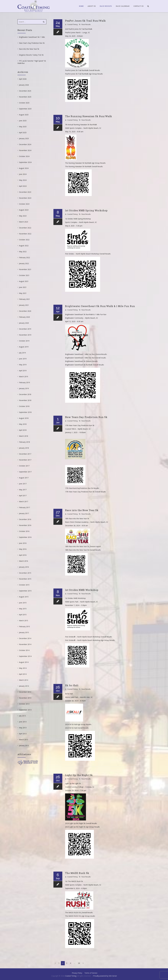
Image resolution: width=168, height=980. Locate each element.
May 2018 (23, 424)
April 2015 (23, 615)
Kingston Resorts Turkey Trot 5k (31, 55)
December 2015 (25, 573)
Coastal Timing (72, 24)
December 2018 (25, 394)
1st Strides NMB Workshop (82, 590)
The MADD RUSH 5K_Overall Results (79, 912)
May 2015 (23, 609)
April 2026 (23, 79)
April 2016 (23, 555)
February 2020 (24, 317)
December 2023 (25, 192)
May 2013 (23, 728)
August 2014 (24, 662)
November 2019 (25, 335)
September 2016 (25, 537)
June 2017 (23, 484)
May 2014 (23, 668)
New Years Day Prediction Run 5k (86, 417)
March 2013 (24, 740)
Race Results (106, 6)
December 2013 (25, 692)
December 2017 (25, 454)
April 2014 (23, 674)
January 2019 (24, 388)
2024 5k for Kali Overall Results (77, 728)
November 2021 (25, 269)
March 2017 (24, 501)
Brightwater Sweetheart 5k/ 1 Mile (32, 37)
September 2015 (25, 591)
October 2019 (24, 341)
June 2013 (23, 722)
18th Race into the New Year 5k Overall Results (83, 550)
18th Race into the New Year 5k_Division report (83, 546)
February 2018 (24, 442)
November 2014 (25, 644)
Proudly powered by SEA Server (105, 976)
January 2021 (24, 305)
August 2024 (24, 168)
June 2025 (23, 121)
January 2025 (24, 138)
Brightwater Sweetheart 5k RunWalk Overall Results (85, 365)
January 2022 (24, 263)
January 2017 (24, 513)
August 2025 (24, 115)
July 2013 (22, 716)
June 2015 (23, 603)
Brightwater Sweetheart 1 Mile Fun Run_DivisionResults (86, 354)
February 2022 (24, 257)
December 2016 (25, 519)
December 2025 (25, 91)
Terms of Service (91, 973)
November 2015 (25, 579)
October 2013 (24, 704)
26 (79, 963)
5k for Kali (72, 685)
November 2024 (25, 150)
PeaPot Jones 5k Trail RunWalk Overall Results (83, 70)
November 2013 (25, 698)
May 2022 (23, 252)
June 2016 (23, 543)
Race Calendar (123, 6)
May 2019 (23, 365)
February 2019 (24, 382)
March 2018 (24, 436)
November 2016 (25, 525)
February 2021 (24, 299)
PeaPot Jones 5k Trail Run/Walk (85, 21)
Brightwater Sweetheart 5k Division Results (81, 361)
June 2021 (23, 287)
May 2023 (23, 216)
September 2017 (25, 472)
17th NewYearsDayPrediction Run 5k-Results (82, 488)
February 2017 (24, 507)
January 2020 (24, 323)
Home (81, 6)
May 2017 (23, 490)
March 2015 (24, 621)
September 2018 (25, 412)
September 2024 (25, 162)
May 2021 (23, 293)
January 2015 (24, 632)
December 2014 (25, 638)
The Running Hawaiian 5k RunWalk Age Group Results (85, 163)
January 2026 (24, 85)
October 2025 (24, 103)
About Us (92, 6)
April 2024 (23, 186)
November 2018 (25, 400)
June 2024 (23, 174)
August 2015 (24, 597)
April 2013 (23, 734)
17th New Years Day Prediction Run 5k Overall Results (86, 492)
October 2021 (24, 275)
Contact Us (139, 6)
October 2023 (24, 204)
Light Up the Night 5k (79, 775)
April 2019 (23, 371)
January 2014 (24, 686)
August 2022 (24, 246)
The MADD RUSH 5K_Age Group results (80, 916)
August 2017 (24, 478)
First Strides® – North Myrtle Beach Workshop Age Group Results (90, 640)
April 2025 (23, 133)
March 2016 (24, 561)
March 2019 (24, 377)
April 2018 (23, 430)
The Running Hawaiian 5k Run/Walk (89, 116)
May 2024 (23, 180)
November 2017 (25, 460)
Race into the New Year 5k (82, 510)
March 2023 (24, 222)
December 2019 (25, 329)
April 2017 (23, 496)
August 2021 (24, 281)
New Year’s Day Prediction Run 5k (32, 43)
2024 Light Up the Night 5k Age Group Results (82, 827)
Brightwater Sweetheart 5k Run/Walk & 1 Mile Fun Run (100, 306)
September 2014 (25, 656)
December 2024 (25, 144)
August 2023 (24, 210)
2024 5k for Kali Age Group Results (78, 724)
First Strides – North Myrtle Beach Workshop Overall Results (88, 254)
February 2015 (24, 626)
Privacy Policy (77, 973)
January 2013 (24, 746)
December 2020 (25, 311)
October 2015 (24, 585)
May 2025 (23, 127)
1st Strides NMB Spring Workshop (86, 210)
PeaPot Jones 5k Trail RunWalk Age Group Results (84, 74)
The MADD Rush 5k (77, 873)
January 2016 (24, 567)
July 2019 (22, 353)
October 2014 (24, 650)
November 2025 (25, 97)
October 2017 (24, 466)
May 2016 (23, 549)
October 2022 (24, 240)
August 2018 (24, 418)
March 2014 (24, 680)
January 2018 (24, 448)
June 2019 (23, 359)
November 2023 (25, 198)
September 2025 (25, 109)
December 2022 (25, 228)
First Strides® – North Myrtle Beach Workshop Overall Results (89, 637)
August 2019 (24, 347)
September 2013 (25, 710)
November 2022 (25, 234)
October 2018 (24, 406)
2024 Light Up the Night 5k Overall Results (81, 823)
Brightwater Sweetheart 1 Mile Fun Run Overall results (86, 358)
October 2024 (24, 156)
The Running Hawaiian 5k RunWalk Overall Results (84, 166)
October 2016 (24, 531)
